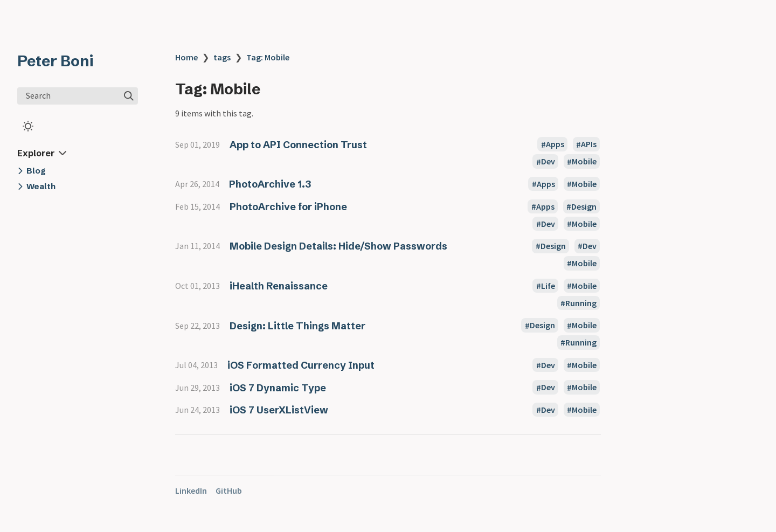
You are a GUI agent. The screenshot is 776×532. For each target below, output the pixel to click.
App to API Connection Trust (298, 145)
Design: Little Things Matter (297, 326)
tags (222, 57)
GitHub (229, 490)
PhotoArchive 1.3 (270, 184)
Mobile (584, 162)
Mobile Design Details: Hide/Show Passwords (338, 246)
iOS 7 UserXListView (279, 410)
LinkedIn (191, 490)
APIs (589, 144)
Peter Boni (55, 61)
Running (581, 303)
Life (548, 286)
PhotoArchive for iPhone (288, 207)
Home (186, 57)
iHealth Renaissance (279, 286)
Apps (555, 144)
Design (584, 206)
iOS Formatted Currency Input (301, 365)
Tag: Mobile (268, 57)
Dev (548, 162)
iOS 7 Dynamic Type (278, 388)
